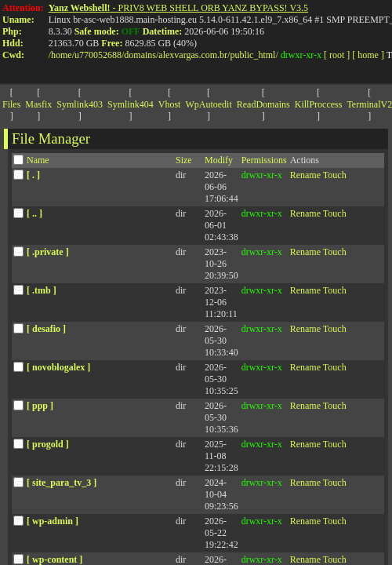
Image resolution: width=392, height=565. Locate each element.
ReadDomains (263, 104)
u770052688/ (99, 55)
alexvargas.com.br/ (194, 55)
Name (38, 160)
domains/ (141, 55)
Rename (305, 175)
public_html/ (254, 55)
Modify (219, 160)
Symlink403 (80, 104)
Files (11, 104)
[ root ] (337, 55)
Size (184, 160)
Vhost (170, 104)
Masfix (38, 104)
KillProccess (319, 104)
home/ (63, 55)
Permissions (264, 160)
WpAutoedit (208, 104)
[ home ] (368, 55)
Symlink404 (131, 104)
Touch (335, 175)
